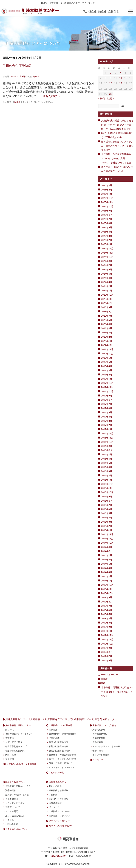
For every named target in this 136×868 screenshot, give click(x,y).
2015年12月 (107, 484)
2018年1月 (107, 379)
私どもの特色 (55, 786)
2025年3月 (107, 236)
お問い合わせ (12, 824)
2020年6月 (107, 358)
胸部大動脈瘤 (99, 730)
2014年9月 (107, 547)
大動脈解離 (98, 742)
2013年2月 (107, 627)
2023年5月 (107, 324)
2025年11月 (107, 202)
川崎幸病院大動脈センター (18, 725)
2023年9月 (107, 307)
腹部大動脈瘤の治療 (58, 746)
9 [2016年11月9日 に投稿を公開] (111, 78)
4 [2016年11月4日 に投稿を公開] (121, 73)
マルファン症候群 (101, 755)
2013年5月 (107, 614)
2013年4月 (107, 618)
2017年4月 (107, 417)
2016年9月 (107, 446)
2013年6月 (107, 610)
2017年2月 (107, 425)
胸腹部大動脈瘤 (100, 734)
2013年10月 (107, 593)
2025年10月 (107, 206)
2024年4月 (107, 278)
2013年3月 (107, 623)
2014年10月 (107, 543)
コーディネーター (108, 675)
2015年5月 (107, 513)
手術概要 (53, 795)
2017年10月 (107, 391)
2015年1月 (107, 530)
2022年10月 (107, 354)
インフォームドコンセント (62, 767)
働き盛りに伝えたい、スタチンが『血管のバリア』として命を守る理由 (117, 146)
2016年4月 (107, 467)
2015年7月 (107, 505)
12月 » (110, 99)
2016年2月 (107, 476)
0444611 (104, 11)
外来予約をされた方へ (16, 829)
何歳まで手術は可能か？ (61, 763)
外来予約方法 (12, 799)
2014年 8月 (107, 551)
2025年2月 (107, 240)
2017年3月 (107, 421)
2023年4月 (107, 328)
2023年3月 (107, 333)
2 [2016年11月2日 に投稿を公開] (111, 73)
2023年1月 (107, 341)
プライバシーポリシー (59, 821)
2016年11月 (107, 438)
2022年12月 (107, 345)
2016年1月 (107, 480)
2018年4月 (107, 366)
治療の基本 (54, 738)
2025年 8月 (107, 215)
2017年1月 (107, 429)
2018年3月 (107, 370)
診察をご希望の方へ (15, 782)
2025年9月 (107, 211)
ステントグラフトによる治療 (63, 759)
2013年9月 (107, 597)
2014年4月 (107, 568)
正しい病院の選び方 (15, 816)
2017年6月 (107, 408)
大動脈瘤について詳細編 (104, 725)
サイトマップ (88, 3)
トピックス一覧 (56, 773)
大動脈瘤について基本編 (61, 725)
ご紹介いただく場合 (58, 799)
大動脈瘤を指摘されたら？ (18, 786)
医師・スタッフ (13, 755)
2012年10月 (107, 644)
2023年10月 (107, 303)
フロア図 (10, 759)
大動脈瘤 (53, 730)
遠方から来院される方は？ (18, 795)
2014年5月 (107, 564)
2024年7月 (107, 265)
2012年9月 (107, 648)
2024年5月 (107, 274)
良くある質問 (12, 811)
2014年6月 (107, 560)
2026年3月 (107, 185)
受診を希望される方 (70, 3)
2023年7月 (107, 316)
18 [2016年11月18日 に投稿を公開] (121, 83)
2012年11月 (107, 639)
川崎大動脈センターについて (19, 734)
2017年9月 (107, 396)
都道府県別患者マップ (16, 746)
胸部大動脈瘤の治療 (58, 742)
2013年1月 (107, 631)
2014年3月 (107, 572)
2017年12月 (107, 383)
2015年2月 (107, 526)
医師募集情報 (55, 803)
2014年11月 (107, 539)
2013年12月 (107, 585)
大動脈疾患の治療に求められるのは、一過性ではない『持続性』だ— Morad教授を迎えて (117, 125)
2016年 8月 (107, 450)
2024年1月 (107, 291)
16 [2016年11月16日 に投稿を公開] (111, 83)
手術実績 (10, 738)
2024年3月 (107, 282)
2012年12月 (107, 635)
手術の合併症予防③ (17, 66)
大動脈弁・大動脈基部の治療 (63, 755)
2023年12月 (107, 295)
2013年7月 (107, 606)
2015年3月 (107, 522)
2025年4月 (107, 232)
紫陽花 (105, 679)
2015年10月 (107, 492)
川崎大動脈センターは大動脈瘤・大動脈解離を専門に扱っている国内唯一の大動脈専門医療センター (61, 719)
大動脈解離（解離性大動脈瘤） (64, 734)
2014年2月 (107, 576)
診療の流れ (11, 790)
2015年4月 (107, 518)
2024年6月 (107, 270)
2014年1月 (107, 581)
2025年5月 (107, 227)
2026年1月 (107, 194)
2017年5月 (107, 412)
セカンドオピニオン (15, 803)
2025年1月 (107, 244)
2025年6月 (107, 223)
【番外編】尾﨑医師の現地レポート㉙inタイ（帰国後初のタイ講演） (117, 692)
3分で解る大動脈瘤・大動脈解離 (21, 764)
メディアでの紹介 (14, 742)
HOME (44, 3)
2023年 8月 (107, 312)
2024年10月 (107, 257)
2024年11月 (107, 253)
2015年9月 (107, 497)
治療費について (13, 807)
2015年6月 (107, 509)
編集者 (36, 76)
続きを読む (52, 96)
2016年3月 (107, 471)
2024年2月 (107, 286)
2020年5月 (107, 362)
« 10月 (102, 99)
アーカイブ (98, 760)
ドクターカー (55, 807)
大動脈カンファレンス (59, 816)
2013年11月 (107, 589)
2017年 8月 (107, 400)
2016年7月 (107, 454)
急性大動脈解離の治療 (59, 751)
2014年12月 (107, 534)
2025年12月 (107, 198)
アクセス (54, 3)
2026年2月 (107, 190)
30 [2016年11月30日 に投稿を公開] (111, 94)
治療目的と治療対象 (58, 790)
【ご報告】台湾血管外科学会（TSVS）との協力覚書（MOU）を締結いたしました (116, 158)
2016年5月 (107, 463)
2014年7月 (107, 555)
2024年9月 (107, 261)
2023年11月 (107, 299)
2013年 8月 (107, 602)
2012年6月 (107, 660)
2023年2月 (107, 337)
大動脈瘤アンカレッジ (59, 811)
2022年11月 (107, 349)
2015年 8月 (107, 501)
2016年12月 (107, 433)
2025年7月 (107, 219)
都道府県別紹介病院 (15, 751)
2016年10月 (107, 442)
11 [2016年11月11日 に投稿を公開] (121, 78)
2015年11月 (107, 488)
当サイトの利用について (61, 826)
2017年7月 (107, 404)
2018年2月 (107, 375)
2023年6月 (107, 320)
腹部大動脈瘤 (99, 738)
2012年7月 (107, 656)
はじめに (10, 730)
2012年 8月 (107, 652)
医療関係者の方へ (57, 782)
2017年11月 (107, 387)
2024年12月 (107, 248)
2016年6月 (107, 459)
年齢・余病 (98, 751)
